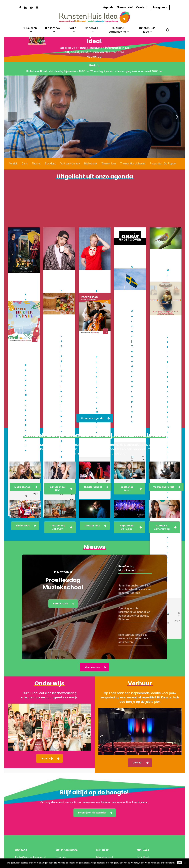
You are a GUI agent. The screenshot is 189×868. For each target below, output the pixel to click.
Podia (72, 30)
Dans (25, 171)
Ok (179, 863)
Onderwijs (91, 30)
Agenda (108, 7)
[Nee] (185, 863)
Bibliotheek (53, 30)
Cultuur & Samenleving (119, 30)
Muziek (13, 171)
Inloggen (160, 7)
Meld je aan (32, 138)
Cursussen (30, 30)
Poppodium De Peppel (163, 171)
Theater (36, 171)
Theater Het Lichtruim (133, 171)
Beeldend (51, 171)
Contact (142, 7)
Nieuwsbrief (125, 7)
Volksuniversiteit (70, 171)
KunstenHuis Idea (147, 30)
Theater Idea (109, 171)
